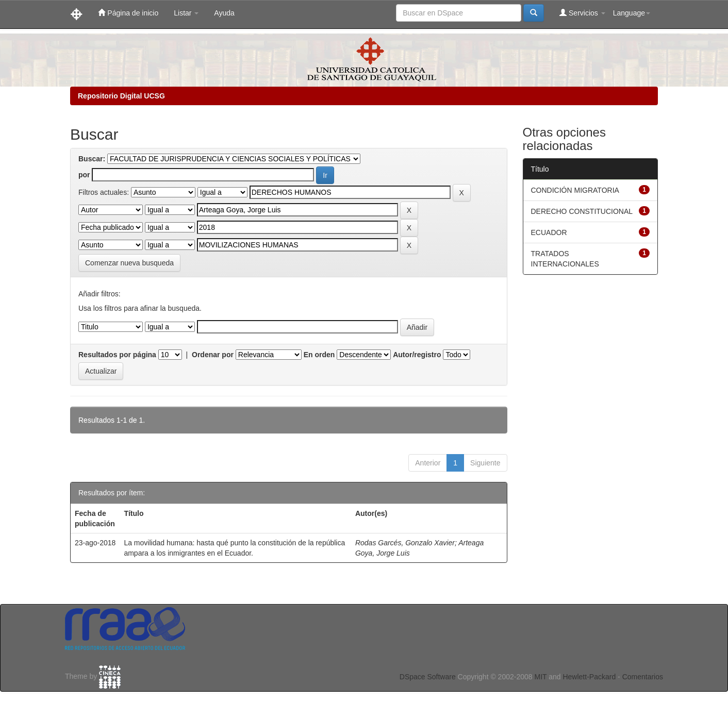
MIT (540, 677)
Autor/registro (417, 355)
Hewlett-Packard (589, 677)
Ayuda (224, 13)
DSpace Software (428, 677)
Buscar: (92, 159)
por (84, 175)
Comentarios (643, 677)
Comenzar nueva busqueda (129, 263)
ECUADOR (549, 232)
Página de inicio (128, 13)
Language (632, 13)
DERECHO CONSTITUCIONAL (582, 211)
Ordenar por (213, 355)
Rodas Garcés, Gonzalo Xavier (405, 543)
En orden (319, 355)
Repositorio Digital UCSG (121, 96)
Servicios (582, 13)
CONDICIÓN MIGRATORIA (575, 190)
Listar (186, 13)
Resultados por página (117, 355)
